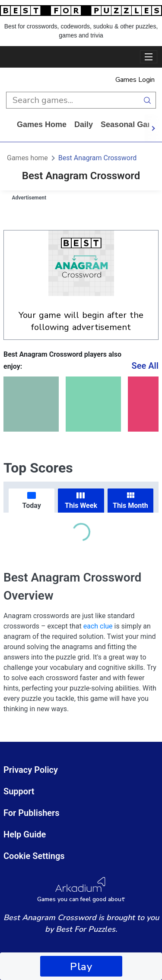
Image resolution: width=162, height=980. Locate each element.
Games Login (135, 80)
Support (19, 791)
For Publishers (32, 813)
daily (84, 124)
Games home (42, 124)
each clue (98, 626)
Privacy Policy (31, 770)
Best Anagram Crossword (97, 158)
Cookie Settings (34, 856)
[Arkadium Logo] (81, 890)
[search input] (73, 100)
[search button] (148, 100)
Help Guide (25, 834)
